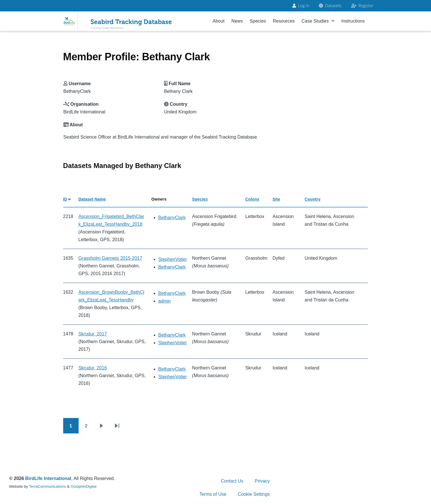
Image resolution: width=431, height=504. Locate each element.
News (237, 21)
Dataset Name (92, 199)
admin (165, 301)
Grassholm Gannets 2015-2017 (110, 258)
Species (258, 21)
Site (277, 199)
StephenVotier (173, 259)
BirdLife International (48, 478)
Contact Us (232, 481)
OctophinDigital (83, 486)
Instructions (353, 21)
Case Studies (318, 21)
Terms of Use (213, 494)
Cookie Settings (254, 494)
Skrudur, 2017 (93, 334)
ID (68, 199)
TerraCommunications (47, 486)
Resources (284, 21)
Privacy (262, 481)
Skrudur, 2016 (93, 368)
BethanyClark (172, 218)
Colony (252, 199)
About (219, 21)
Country (313, 199)
